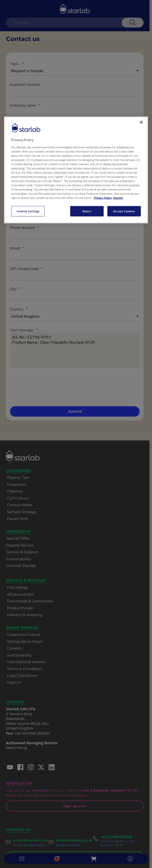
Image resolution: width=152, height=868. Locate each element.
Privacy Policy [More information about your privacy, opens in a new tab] (103, 198)
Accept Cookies (124, 211)
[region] (76, 170)
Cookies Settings (28, 211)
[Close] (141, 122)
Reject (87, 211)
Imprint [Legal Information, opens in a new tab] (118, 198)
